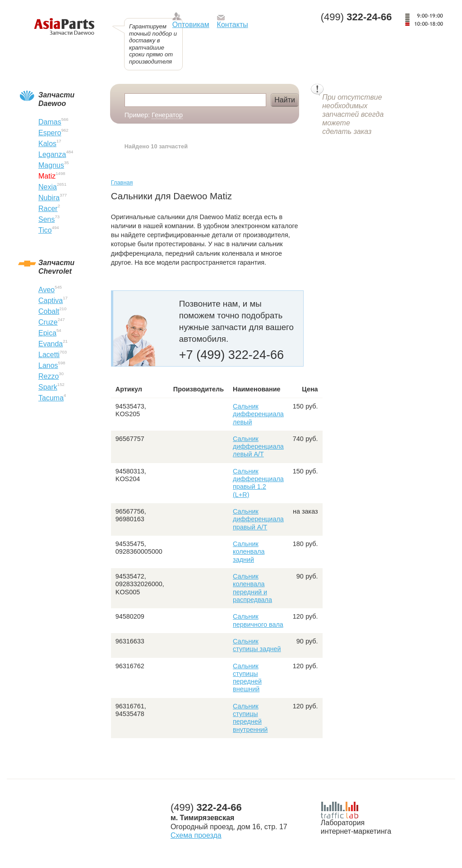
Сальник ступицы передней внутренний (250, 718)
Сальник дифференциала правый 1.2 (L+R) (258, 483)
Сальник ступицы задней (257, 645)
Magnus (51, 165)
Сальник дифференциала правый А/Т (258, 519)
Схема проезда (196, 835)
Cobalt (49, 311)
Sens (46, 219)
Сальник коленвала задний (249, 552)
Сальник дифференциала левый (258, 414)
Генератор (167, 115)
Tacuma (51, 398)
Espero (50, 133)
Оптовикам (191, 25)
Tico (45, 230)
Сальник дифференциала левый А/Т (258, 447)
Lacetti (49, 355)
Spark (48, 387)
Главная (122, 182)
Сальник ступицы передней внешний (247, 678)
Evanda (51, 344)
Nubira (49, 198)
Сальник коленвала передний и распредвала (252, 588)
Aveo (46, 290)
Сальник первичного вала (258, 620)
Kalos (47, 144)
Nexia (48, 187)
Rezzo (49, 376)
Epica (47, 333)
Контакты (233, 25)
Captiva (51, 301)
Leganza (52, 154)
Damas (50, 122)
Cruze (48, 322)
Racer (48, 209)
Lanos (48, 365)
